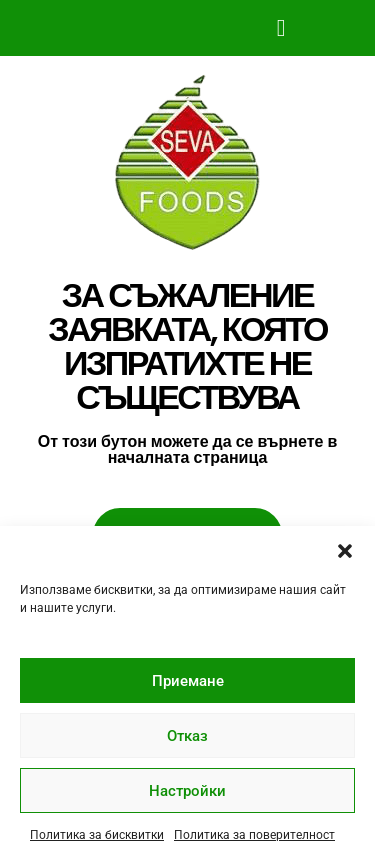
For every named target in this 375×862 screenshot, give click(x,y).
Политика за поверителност (254, 835)
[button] (345, 551)
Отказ (187, 736)
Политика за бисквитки (97, 835)
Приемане (188, 681)
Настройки (187, 791)
